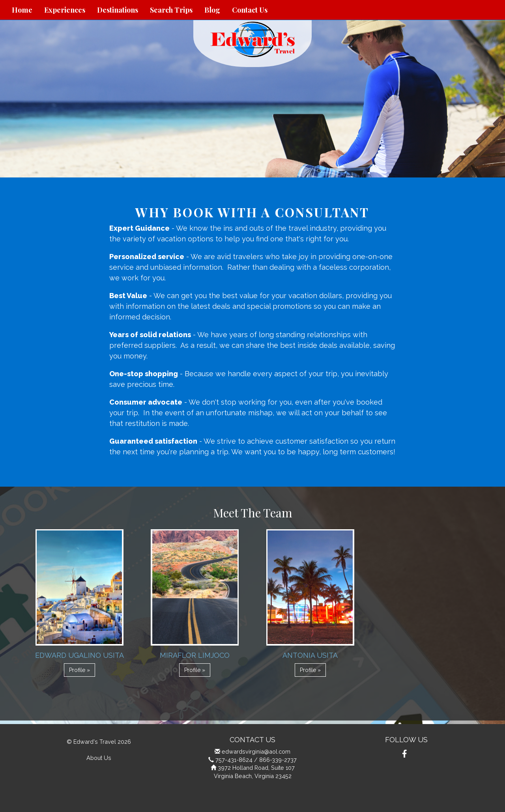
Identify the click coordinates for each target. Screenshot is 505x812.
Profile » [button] (79, 670)
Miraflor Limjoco (195, 655)
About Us (99, 758)
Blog (212, 10)
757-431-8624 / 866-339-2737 (256, 760)
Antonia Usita (310, 655)
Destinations (118, 10)
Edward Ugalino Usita (79, 655)
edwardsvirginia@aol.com (256, 751)
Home (22, 10)
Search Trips (171, 10)
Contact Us (250, 10)
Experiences (65, 10)
